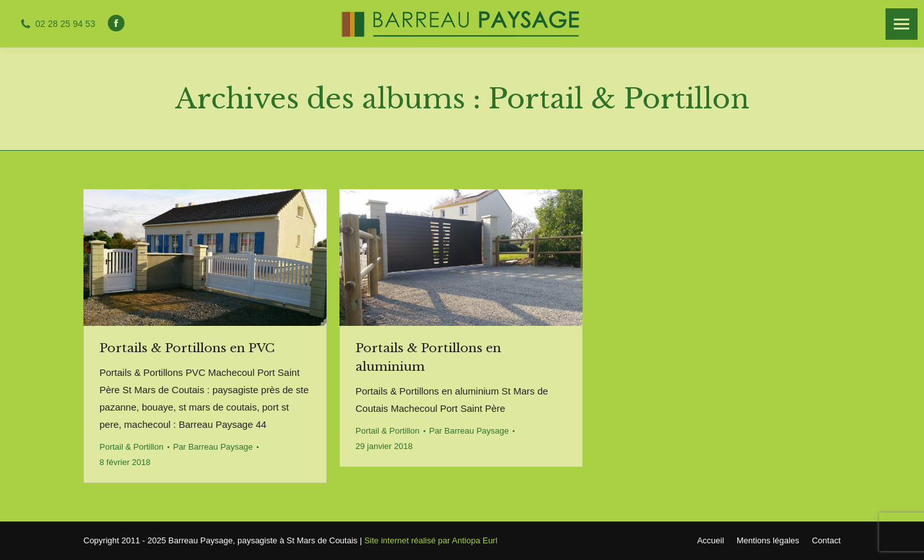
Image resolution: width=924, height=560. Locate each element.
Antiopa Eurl (475, 540)
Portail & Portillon (132, 447)
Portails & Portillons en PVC (187, 348)
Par (213, 447)
